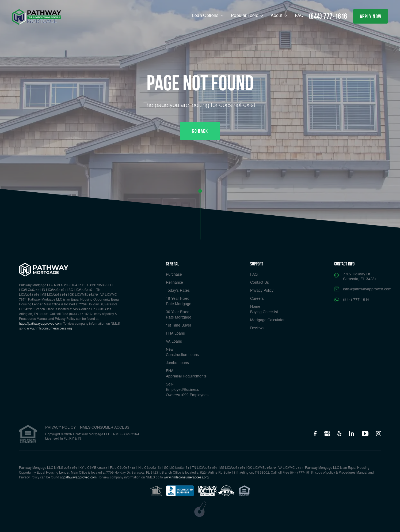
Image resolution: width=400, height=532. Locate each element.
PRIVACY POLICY (60, 428)
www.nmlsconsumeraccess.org (49, 329)
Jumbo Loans (177, 363)
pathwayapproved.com (80, 478)
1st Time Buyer (179, 325)
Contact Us (260, 283)
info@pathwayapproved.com (367, 289)
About (277, 16)
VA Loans (174, 342)
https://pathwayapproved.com (40, 324)
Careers (257, 299)
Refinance (174, 283)
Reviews (257, 328)
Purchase (174, 275)
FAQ (299, 16)
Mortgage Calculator (267, 320)
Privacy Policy (262, 291)
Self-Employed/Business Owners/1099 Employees (187, 390)
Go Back (200, 131)
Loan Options (206, 16)
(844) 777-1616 (328, 16)
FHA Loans (175, 334)
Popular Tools (245, 16)
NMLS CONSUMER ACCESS (105, 428)
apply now (371, 16)
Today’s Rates (178, 291)
